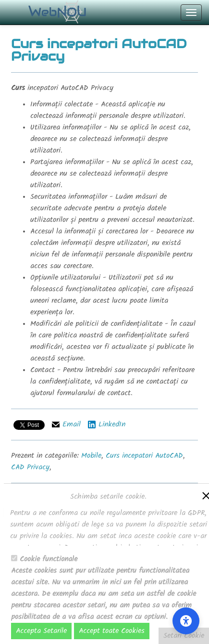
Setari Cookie (184, 636)
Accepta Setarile (41, 631)
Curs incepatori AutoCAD (144, 456)
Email (72, 425)
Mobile (91, 456)
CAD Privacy (30, 467)
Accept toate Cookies (112, 631)
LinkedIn (112, 425)
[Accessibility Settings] (186, 621)
